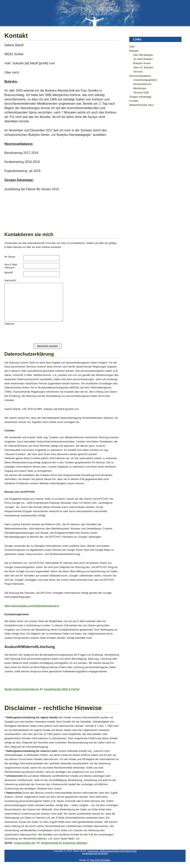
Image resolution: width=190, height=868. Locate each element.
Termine (138, 72)
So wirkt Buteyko (143, 59)
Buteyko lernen (142, 63)
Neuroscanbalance (140, 76)
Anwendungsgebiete (145, 80)
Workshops (140, 88)
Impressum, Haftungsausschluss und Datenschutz (112, 851)
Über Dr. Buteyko (143, 67)
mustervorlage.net (24, 843)
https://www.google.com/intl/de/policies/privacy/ (32, 606)
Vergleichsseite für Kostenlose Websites (64, 843)
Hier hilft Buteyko (143, 55)
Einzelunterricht (142, 84)
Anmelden (103, 853)
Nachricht (10, 280)
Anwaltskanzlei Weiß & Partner (62, 689)
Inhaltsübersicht (90, 853)
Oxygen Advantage (140, 97)
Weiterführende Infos (141, 105)
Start (132, 47)
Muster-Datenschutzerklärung (22, 689)
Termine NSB (141, 93)
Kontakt (134, 101)
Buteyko (134, 51)
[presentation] (35, 333)
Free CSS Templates (100, 860)
